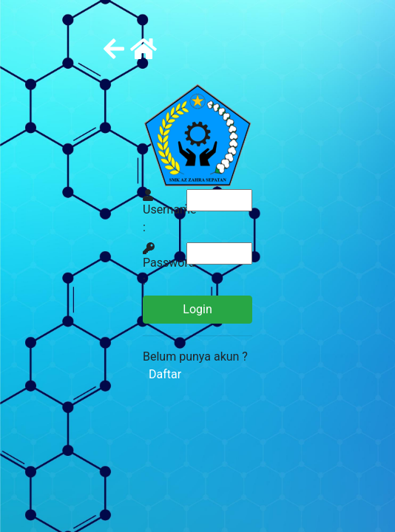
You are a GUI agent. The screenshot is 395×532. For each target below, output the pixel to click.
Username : (170, 212)
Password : (169, 265)
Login (197, 309)
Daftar (162, 374)
